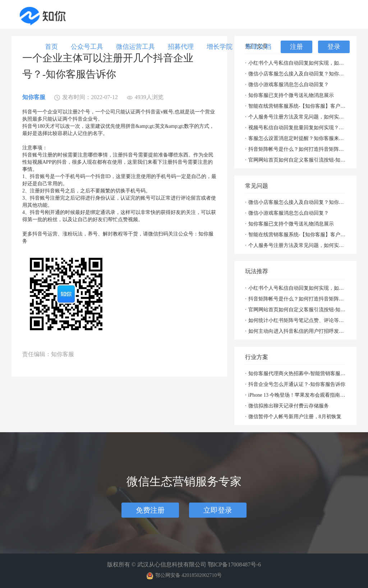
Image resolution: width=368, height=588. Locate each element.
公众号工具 (87, 47)
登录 (334, 47)
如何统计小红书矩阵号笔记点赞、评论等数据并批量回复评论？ (297, 320)
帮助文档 (258, 47)
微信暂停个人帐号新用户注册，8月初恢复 (295, 417)
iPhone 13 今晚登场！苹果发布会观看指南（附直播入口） (297, 395)
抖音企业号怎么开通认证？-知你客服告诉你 (297, 384)
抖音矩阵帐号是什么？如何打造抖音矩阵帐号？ (297, 149)
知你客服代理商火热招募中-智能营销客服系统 (297, 374)
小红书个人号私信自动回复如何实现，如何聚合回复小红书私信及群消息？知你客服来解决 (297, 63)
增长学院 (220, 47)
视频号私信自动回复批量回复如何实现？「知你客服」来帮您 (297, 128)
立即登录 (218, 510)
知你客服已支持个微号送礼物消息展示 (291, 95)
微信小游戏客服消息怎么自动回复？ (289, 85)
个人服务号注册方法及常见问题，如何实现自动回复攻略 (297, 117)
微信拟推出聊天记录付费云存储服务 (289, 406)
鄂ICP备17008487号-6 (234, 564)
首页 (51, 47)
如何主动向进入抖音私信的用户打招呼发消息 (297, 331)
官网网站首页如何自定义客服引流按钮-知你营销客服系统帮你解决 (297, 160)
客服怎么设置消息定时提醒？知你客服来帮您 (297, 138)
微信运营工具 (135, 47)
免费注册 (150, 510)
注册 (296, 47)
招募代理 (181, 47)
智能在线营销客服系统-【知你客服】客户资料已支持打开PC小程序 (297, 106)
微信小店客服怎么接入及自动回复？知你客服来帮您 (297, 74)
